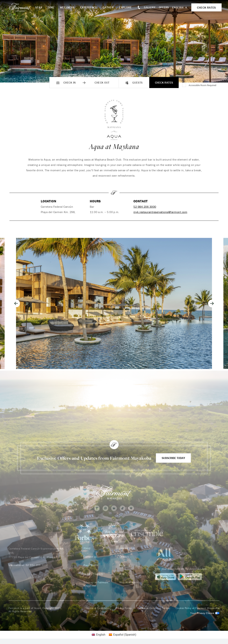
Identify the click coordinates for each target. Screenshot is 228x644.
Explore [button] (125, 7)
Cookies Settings (205, 613)
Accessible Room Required (202, 85)
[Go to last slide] (16, 303)
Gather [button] (108, 7)
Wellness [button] (67, 7)
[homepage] (22, 7)
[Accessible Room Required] (184, 85)
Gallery (150, 7)
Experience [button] (89, 7)
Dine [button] (51, 7)
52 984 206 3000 (145, 207)
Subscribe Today (173, 458)
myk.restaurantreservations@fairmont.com (160, 212)
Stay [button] (39, 7)
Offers (164, 7)
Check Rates (164, 83)
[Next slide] (212, 303)
